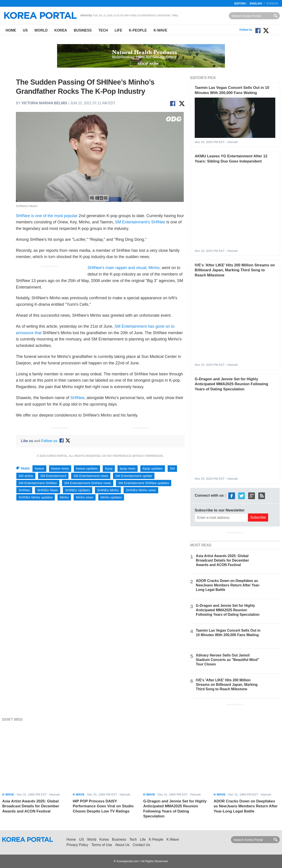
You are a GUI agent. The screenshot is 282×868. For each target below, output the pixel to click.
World (41, 30)
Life (118, 30)
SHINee (77, 398)
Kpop (109, 468)
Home (11, 30)
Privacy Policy (77, 845)
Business (83, 30)
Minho (64, 497)
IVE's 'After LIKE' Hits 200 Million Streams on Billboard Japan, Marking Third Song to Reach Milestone (235, 270)
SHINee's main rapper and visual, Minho (124, 268)
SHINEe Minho (108, 490)
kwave (39, 468)
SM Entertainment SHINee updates (144, 483)
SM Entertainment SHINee (38, 483)
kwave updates (87, 468)
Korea (61, 30)
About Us (122, 845)
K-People (138, 30)
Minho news (85, 497)
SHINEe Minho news (141, 490)
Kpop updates (153, 468)
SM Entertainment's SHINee (140, 222)
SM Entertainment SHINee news (88, 483)
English (256, 4)
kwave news (60, 468)
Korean (272, 4)
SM (172, 468)
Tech (103, 30)
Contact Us (141, 845)
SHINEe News (48, 490)
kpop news (128, 468)
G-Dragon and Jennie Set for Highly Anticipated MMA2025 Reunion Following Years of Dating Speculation (231, 384)
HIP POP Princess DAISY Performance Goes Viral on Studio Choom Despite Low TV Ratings (103, 806)
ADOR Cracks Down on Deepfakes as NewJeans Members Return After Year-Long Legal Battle (228, 585)
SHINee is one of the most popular (47, 216)
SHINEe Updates (78, 490)
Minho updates (111, 497)
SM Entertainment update (134, 476)
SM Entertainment (53, 476)
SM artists (26, 476)
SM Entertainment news (91, 476)
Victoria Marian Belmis (44, 103)
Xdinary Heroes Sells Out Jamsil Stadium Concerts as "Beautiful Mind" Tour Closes (228, 660)
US (25, 30)
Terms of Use (102, 845)
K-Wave (160, 30)
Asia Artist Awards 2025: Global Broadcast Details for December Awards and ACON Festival (222, 560)
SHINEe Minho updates (36, 497)
